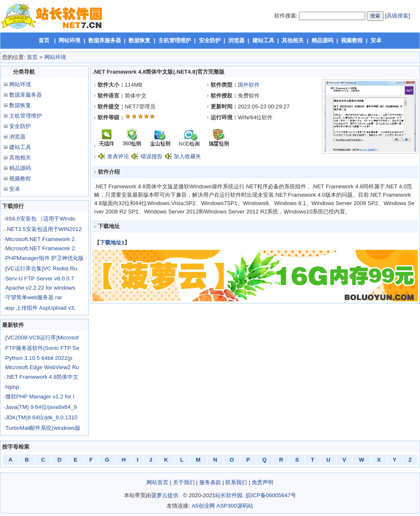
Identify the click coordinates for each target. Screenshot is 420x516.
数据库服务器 (105, 40)
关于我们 (184, 482)
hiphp (12, 387)
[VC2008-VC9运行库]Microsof (42, 338)
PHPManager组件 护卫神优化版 (45, 258)
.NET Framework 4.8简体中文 (42, 377)
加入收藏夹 (187, 156)
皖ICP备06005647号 (271, 495)
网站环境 (70, 40)
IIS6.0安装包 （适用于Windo (40, 219)
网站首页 (157, 482)
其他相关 (293, 40)
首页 (44, 40)
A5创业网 (203, 506)
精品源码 (322, 40)
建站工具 (263, 40)
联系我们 (236, 482)
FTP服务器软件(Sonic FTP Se (43, 348)
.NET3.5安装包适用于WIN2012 (44, 229)
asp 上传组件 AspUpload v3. (41, 308)
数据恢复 (139, 40)
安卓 (376, 40)
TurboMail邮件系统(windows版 (43, 428)
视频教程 (352, 40)
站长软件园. (230, 495)
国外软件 (249, 85)
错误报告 (152, 156)
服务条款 (210, 482)
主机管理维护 (175, 40)
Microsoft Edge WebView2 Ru (43, 367)
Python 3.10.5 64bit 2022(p (39, 358)
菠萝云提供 (165, 495)
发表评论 (118, 156)
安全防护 (210, 40)
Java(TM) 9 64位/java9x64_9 (41, 407)
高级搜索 (397, 16)
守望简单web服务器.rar (34, 297)
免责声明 (263, 482)
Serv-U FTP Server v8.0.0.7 (40, 279)
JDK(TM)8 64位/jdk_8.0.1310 (41, 417)
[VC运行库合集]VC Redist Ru (41, 268)
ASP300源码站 (235, 506)
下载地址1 (112, 243)
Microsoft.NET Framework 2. (41, 239)
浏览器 (236, 40)
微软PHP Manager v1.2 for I (40, 397)
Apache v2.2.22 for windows (40, 288)
